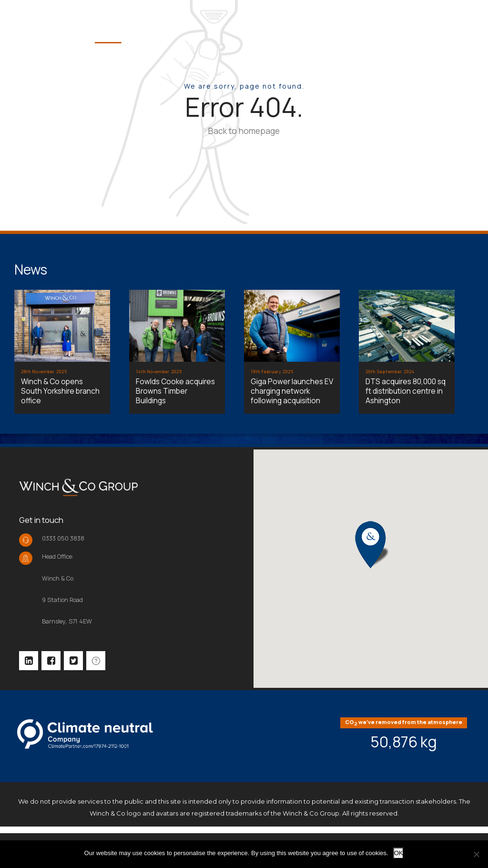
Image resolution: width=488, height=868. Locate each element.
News (31, 269)
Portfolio (407, 25)
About (302, 25)
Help (463, 25)
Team (350, 25)
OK (399, 853)
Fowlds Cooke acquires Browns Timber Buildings (175, 391)
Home (252, 25)
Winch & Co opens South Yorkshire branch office (60, 391)
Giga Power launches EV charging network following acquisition (292, 391)
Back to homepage (244, 131)
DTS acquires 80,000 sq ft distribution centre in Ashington (406, 391)
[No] (476, 854)
